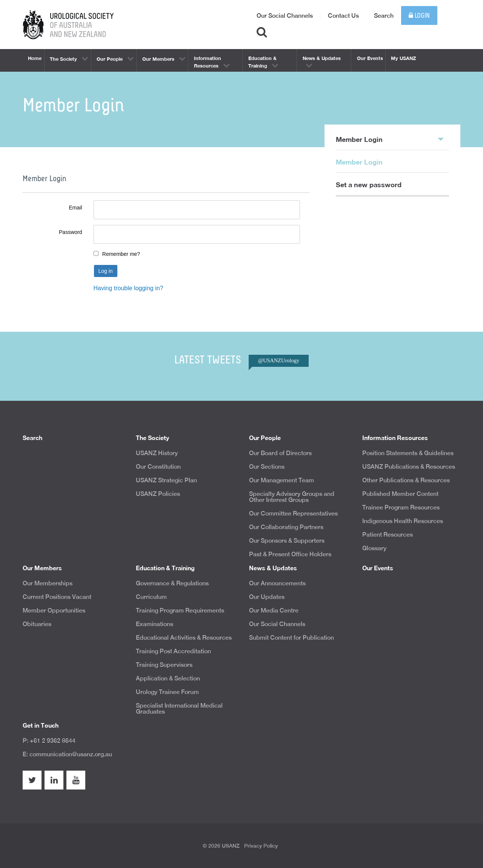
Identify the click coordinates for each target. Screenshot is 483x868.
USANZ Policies (158, 494)
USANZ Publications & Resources (409, 467)
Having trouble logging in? (128, 288)
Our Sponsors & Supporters (287, 541)
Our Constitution (158, 467)
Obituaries (37, 624)
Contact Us (343, 16)
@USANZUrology (279, 360)
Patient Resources (388, 535)
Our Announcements (277, 583)
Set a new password (369, 185)
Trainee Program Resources (401, 507)
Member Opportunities (54, 610)
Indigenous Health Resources (403, 521)
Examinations (155, 624)
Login (419, 16)
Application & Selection (168, 678)
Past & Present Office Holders (290, 554)
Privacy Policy (261, 846)
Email (75, 208)
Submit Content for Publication (291, 638)
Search (384, 16)
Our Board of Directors (280, 453)
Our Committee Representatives (293, 513)
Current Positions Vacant (57, 597)
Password (70, 232)
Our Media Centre (274, 610)
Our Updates (267, 597)
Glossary (374, 548)
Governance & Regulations (172, 583)
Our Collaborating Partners (286, 527)
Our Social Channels (285, 16)
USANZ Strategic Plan (166, 480)
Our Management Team (281, 480)
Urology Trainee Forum (167, 692)
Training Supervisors (164, 665)
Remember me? (121, 254)
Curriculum (151, 597)
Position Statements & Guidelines (408, 453)
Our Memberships (48, 583)
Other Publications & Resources (406, 480)
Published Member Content (400, 494)
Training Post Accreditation (173, 651)
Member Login (390, 139)
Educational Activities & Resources (184, 638)
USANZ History (157, 453)
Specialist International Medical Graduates (179, 709)
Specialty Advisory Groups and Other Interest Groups (292, 497)
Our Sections (267, 467)
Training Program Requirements (180, 610)
